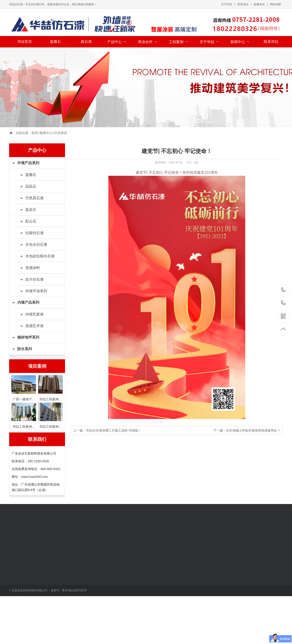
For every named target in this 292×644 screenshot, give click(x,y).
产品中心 (117, 42)
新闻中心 (240, 42)
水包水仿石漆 (36, 244)
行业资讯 (61, 133)
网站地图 (276, 4)
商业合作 (148, 42)
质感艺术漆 (34, 326)
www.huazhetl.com (35, 477)
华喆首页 (25, 42)
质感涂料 (33, 268)
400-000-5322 (283, 303)
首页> (36, 133)
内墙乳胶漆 (34, 314)
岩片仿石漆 (34, 279)
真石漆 (86, 42)
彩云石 (31, 221)
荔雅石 (55, 42)
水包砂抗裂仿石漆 (40, 256)
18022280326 (283, 290)
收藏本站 (259, 4)
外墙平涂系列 (36, 291)
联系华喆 (243, 4)
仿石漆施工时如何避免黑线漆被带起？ (253, 430)
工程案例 (179, 42)
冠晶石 (31, 186)
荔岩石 (31, 210)
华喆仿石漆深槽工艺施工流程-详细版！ (114, 430)
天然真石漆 (34, 198)
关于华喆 (227, 4)
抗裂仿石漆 (34, 233)
